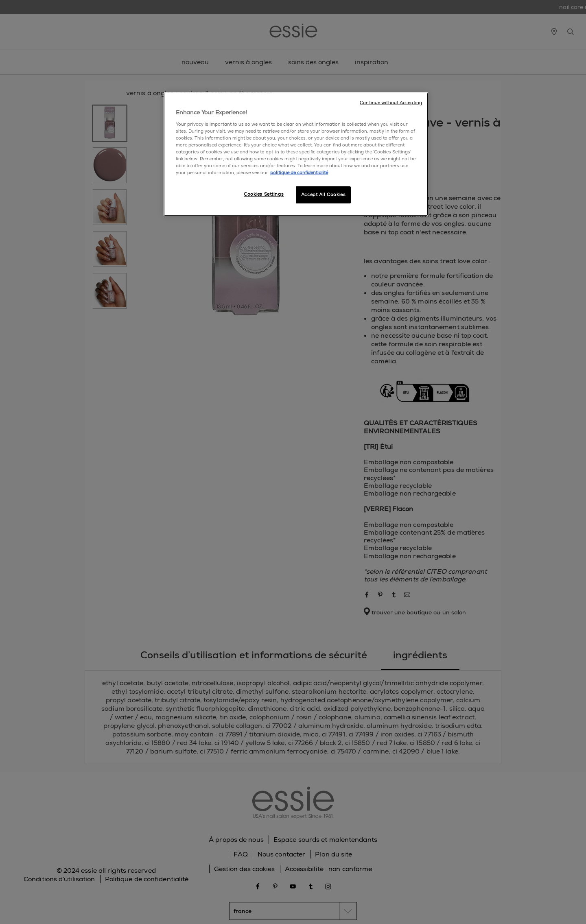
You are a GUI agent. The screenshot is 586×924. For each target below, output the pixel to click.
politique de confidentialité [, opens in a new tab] (299, 173)
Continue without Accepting (391, 103)
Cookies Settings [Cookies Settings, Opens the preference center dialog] (264, 194)
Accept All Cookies (323, 195)
